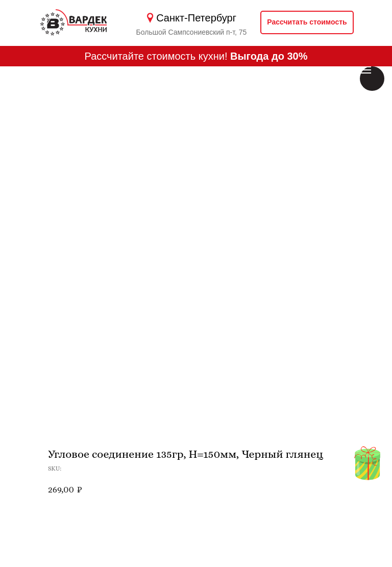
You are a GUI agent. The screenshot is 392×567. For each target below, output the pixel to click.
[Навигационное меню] (365, 70)
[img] (367, 465)
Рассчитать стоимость (307, 22)
